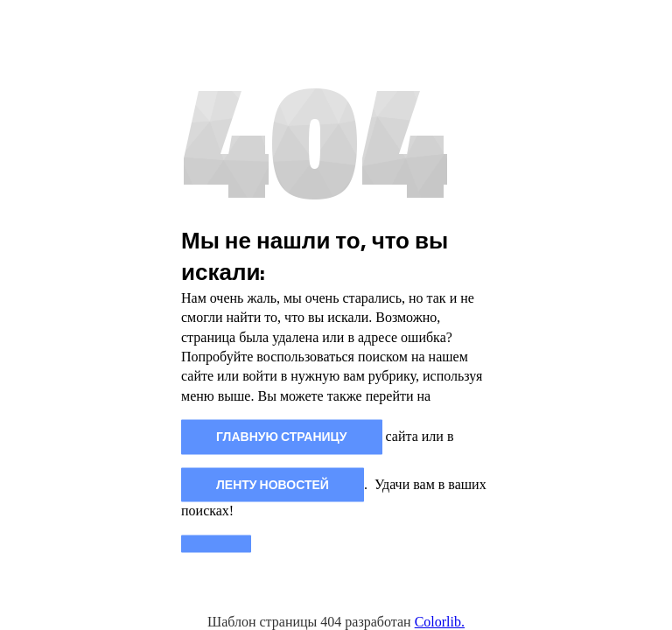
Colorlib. (440, 622)
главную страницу (282, 437)
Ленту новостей (273, 484)
